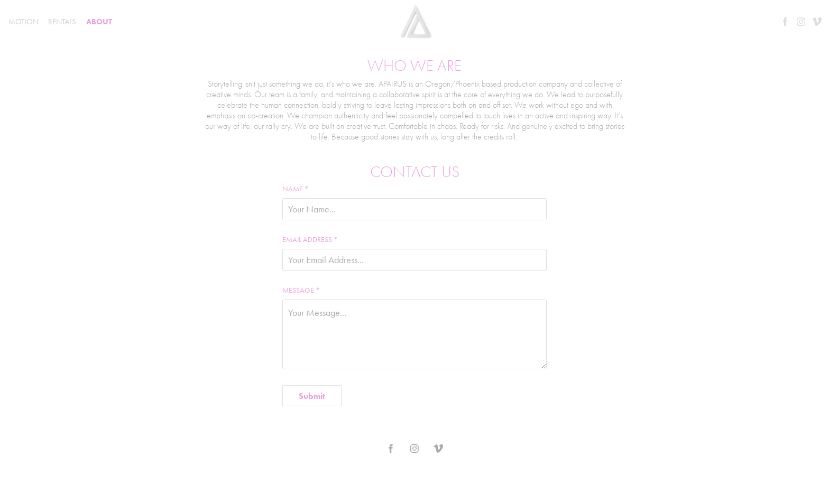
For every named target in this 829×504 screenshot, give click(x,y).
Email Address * (310, 240)
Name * (296, 189)
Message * (301, 291)
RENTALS (62, 22)
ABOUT (99, 22)
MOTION (24, 22)
